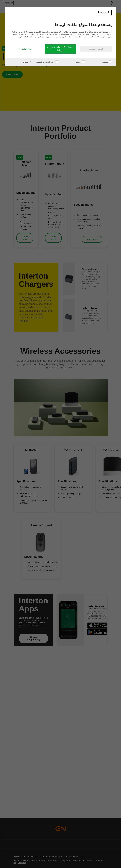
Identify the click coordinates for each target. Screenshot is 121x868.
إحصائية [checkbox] (80, 62)
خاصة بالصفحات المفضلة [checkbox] (47, 62)
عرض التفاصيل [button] (25, 49)
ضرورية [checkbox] (27, 62)
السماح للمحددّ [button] (96, 49)
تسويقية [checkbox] (107, 62)
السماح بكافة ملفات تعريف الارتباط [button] (60, 49)
